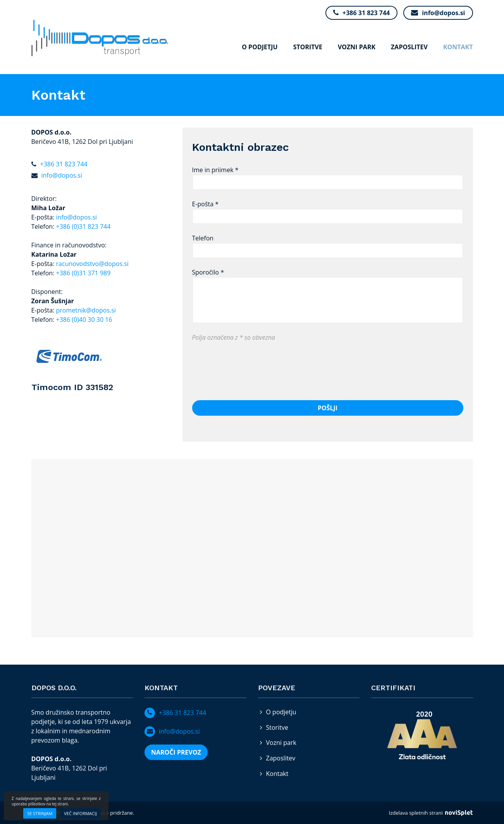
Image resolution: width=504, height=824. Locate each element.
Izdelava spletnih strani (431, 813)
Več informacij (80, 813)
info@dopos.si (77, 217)
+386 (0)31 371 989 (83, 273)
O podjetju (260, 47)
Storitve (308, 47)
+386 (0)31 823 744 (83, 226)
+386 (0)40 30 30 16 (84, 320)
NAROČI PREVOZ (176, 752)
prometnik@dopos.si (86, 310)
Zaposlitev (409, 47)
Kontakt (458, 47)
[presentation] (251, 366)
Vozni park (357, 47)
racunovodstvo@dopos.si (92, 264)
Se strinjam (40, 813)
